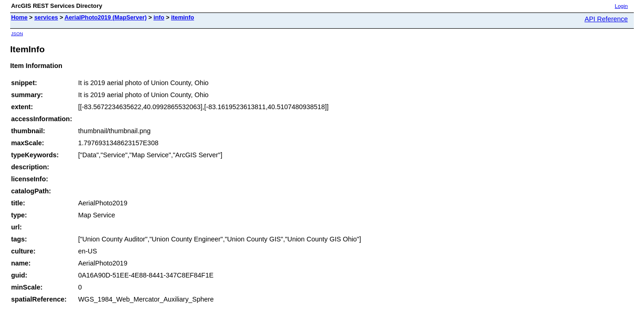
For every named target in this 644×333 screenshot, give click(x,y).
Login (621, 6)
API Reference (606, 19)
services (46, 17)
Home (19, 17)
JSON (17, 34)
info (159, 17)
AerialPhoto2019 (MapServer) (106, 17)
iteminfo (183, 17)
